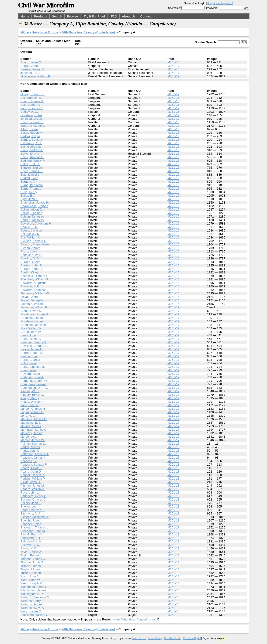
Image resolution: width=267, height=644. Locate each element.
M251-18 (173, 122)
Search (57, 16)
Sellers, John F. (31, 503)
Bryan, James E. (32, 171)
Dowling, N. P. (30, 258)
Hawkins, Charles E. (34, 346)
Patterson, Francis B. (35, 454)
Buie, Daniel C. (31, 175)
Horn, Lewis (29, 370)
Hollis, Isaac (29, 363)
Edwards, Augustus (33, 283)
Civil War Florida (173, 638)
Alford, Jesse (29, 129)
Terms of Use (139, 638)
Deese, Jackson (31, 230)
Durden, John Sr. (32, 269)
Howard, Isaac (30, 374)
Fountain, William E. (34, 304)
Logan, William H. (32, 412)
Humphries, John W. (34, 381)
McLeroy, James (31, 433)
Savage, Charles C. (34, 499)
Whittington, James (33, 590)
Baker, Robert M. (32, 133)
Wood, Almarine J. (33, 126)
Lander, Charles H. (33, 409)
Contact (146, 16)
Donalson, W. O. (32, 255)
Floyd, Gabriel (30, 297)
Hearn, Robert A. (32, 353)
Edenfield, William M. (35, 279)
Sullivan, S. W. (30, 545)
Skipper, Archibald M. (35, 517)
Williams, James (31, 604)
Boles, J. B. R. (30, 164)
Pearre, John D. (31, 472)
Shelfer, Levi (29, 506)
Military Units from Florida (39, 32)
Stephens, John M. (33, 531)
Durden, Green (31, 262)
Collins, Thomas (31, 213)
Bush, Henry (29, 192)
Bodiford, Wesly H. (33, 161)
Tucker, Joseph (31, 573)
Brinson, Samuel (32, 168)
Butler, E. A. (28, 196)
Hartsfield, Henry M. (34, 342)
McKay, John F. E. (33, 94)
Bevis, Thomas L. (32, 157)
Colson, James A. (32, 216)
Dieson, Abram (30, 248)
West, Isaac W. (31, 580)
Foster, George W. (33, 300)
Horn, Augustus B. (33, 367)
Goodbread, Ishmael (34, 314)
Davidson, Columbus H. (36, 223)
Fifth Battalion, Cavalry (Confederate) (88, 32)
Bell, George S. (31, 147)
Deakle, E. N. (29, 227)
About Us (129, 16)
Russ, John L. (30, 492)
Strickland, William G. (35, 615)
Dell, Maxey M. (31, 234)
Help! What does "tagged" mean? (136, 619)
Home (25, 16)
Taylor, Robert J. (31, 555)
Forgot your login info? (220, 3)
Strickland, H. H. (31, 541)
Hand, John (28, 335)
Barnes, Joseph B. (33, 69)
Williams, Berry (31, 601)
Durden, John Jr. (32, 265)
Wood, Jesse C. (31, 611)
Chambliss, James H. (35, 203)
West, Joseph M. (32, 583)
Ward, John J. (30, 576)
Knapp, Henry (30, 398)
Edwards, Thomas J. (34, 290)
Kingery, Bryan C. (32, 395)
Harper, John (29, 66)
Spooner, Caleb (31, 524)
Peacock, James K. (33, 458)
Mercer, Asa (29, 437)
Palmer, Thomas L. (33, 444)
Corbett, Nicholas (32, 220)
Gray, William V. (31, 328)
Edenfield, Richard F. (35, 276)
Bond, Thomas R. (32, 101)
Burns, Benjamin (32, 185)
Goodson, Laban (32, 318)
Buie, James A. (31, 105)
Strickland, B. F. (31, 538)
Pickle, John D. (31, 482)
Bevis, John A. (30, 154)
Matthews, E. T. (31, 423)
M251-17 (173, 66)
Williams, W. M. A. (33, 608)
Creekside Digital (192, 638)
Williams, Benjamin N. (35, 597)
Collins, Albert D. (32, 210)
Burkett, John (29, 178)
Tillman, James (31, 566)
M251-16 (173, 62)
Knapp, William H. (33, 402)
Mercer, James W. (33, 440)
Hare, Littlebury (31, 339)
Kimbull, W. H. (30, 391)
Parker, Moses (30, 447)
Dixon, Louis (29, 251)
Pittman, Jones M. (33, 486)
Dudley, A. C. (29, 112)
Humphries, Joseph (34, 384)
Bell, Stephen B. (31, 98)
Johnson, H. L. (30, 73)
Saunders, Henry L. (34, 496)
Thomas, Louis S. (32, 562)
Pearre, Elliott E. (31, 468)
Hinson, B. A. (29, 356)
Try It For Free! (94, 16)
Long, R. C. (28, 416)
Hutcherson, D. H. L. (34, 388)
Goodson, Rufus (31, 115)
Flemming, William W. (35, 293)
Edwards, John (31, 286)
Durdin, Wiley (29, 272)
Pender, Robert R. (33, 475)
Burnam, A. (28, 182)
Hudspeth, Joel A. (32, 377)
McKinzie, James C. (34, 430)
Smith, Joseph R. (32, 122)
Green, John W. (31, 332)
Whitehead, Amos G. (34, 587)
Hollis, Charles (30, 360)
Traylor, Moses (30, 569)
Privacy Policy (155, 638)
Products (41, 16)
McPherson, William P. (36, 76)
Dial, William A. (31, 237)
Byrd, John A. (29, 199)
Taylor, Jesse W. (31, 552)
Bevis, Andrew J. (32, 150)
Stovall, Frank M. (32, 534)
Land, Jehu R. (30, 405)
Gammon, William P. (34, 307)
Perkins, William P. (33, 479)
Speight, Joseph (31, 520)
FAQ (114, 16)
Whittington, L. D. (32, 594)
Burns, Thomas (31, 189)
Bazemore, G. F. (31, 143)
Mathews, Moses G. (34, 419)
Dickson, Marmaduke (35, 244)
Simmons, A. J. (31, 513)
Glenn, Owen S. (31, 311)
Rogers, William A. (33, 489)
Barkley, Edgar (30, 136)
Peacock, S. (29, 461)
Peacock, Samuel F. (34, 465)
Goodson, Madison (33, 325)
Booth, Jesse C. (31, 62)
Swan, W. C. (29, 548)
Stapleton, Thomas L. (35, 527)
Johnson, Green (31, 119)
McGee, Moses (31, 426)
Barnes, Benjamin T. (34, 140)
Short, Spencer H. (33, 510)
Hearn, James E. (32, 349)
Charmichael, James (34, 206)
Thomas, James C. (33, 559)
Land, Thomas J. (32, 108)
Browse (72, 16)
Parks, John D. (30, 451)
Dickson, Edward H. (34, 241)
